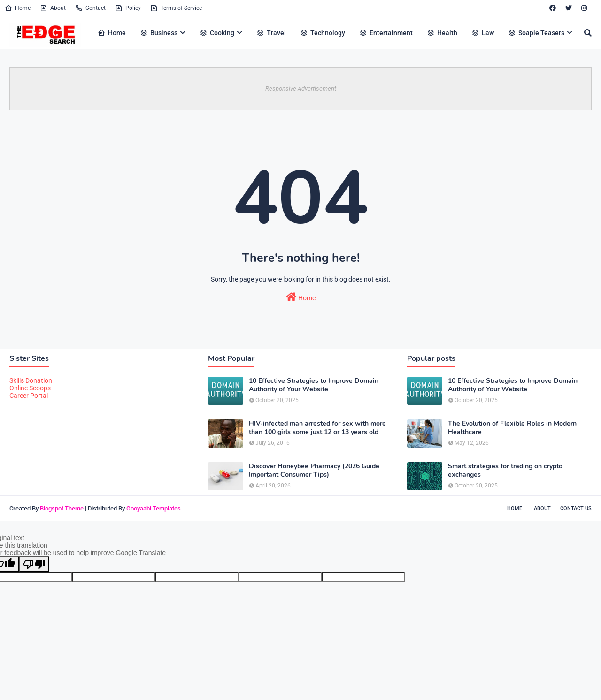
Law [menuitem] (483, 33)
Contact (90, 8)
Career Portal (29, 396)
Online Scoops (30, 388)
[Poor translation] (34, 564)
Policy (128, 8)
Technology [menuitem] (323, 33)
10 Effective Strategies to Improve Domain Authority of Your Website (314, 385)
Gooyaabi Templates (154, 508)
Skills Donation (31, 380)
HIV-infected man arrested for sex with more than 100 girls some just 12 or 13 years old (317, 428)
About (53, 8)
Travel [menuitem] (271, 33)
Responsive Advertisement (301, 88)
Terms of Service (176, 8)
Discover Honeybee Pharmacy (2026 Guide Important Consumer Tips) (314, 471)
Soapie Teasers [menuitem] (536, 33)
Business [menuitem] (159, 33)
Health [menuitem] (442, 33)
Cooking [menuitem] (217, 33)
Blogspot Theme (62, 508)
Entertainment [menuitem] (386, 33)
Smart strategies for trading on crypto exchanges (505, 471)
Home (18, 8)
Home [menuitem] (112, 33)
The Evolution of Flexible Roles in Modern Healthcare (512, 428)
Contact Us (576, 508)
